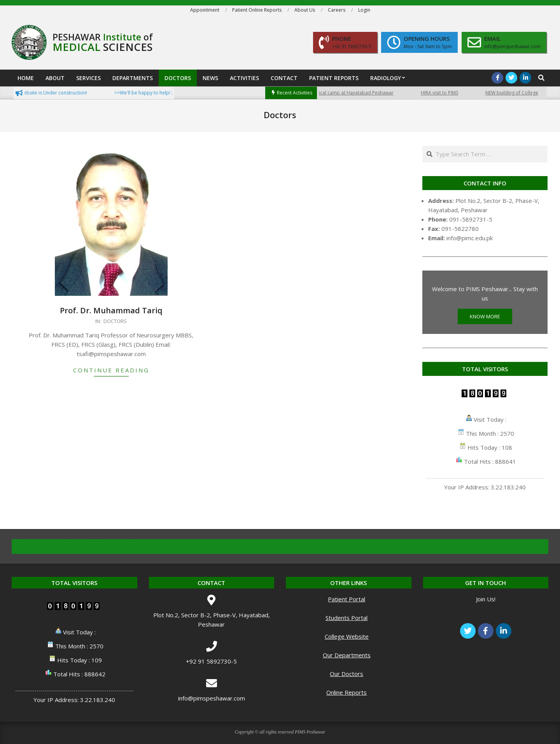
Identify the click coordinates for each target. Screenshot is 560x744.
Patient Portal (346, 599)
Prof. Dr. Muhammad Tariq (111, 310)
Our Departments (347, 655)
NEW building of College (518, 93)
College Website (347, 636)
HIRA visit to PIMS (446, 93)
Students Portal (346, 618)
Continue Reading (111, 370)
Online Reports (346, 692)
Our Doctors (346, 674)
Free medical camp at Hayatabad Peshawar (352, 93)
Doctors (115, 321)
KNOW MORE (485, 316)
